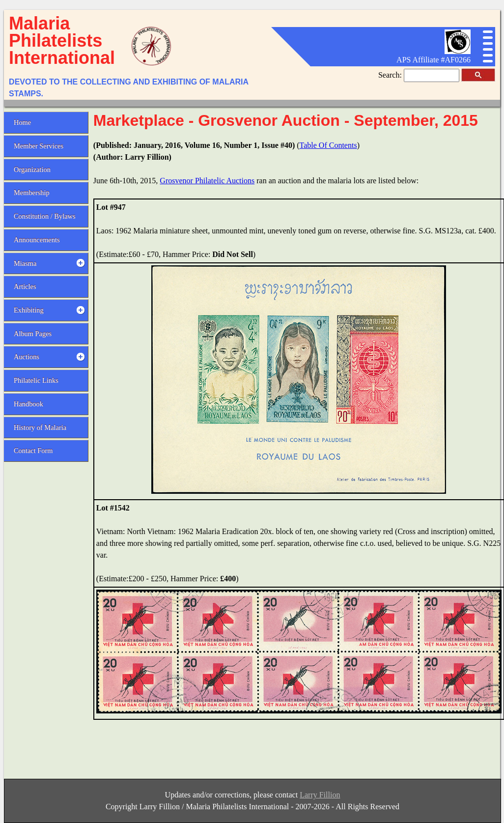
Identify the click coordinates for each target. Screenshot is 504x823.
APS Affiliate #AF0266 (434, 60)
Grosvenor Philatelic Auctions (207, 181)
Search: (391, 75)
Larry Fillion (320, 795)
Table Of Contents (328, 145)
